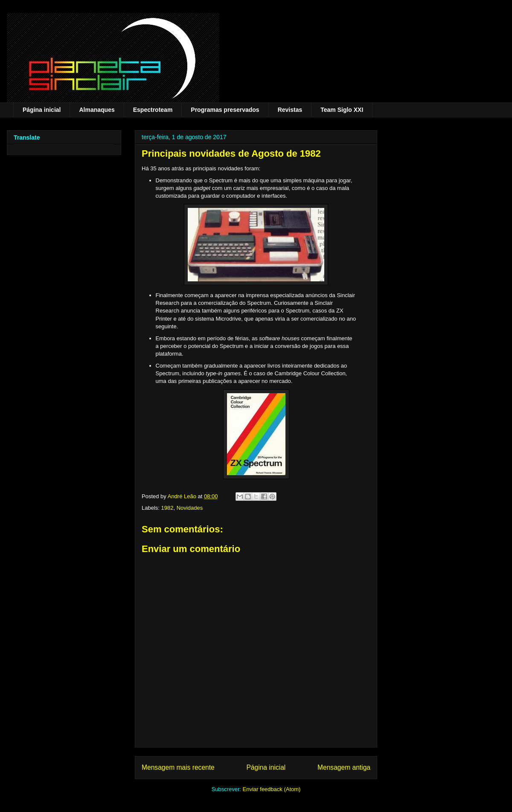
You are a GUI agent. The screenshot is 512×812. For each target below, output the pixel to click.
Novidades (190, 508)
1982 (167, 508)
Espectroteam (153, 110)
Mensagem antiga (344, 767)
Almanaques (97, 110)
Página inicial (42, 110)
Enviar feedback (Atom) (272, 789)
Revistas (290, 110)
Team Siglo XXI (342, 110)
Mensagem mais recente (178, 767)
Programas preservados (225, 110)
